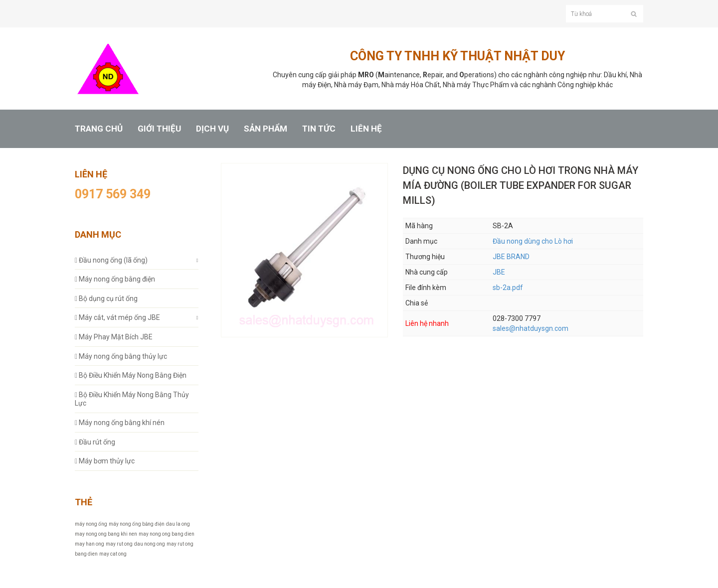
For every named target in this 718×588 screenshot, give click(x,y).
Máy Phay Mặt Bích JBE (114, 337)
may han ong (90, 544)
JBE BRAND (511, 257)
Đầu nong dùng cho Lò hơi (533, 241)
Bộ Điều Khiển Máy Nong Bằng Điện (131, 375)
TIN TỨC (319, 129)
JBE (499, 272)
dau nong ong (150, 544)
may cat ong (113, 554)
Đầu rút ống (95, 442)
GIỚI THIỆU (159, 129)
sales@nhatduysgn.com (531, 328)
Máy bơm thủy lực (105, 461)
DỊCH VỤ (212, 129)
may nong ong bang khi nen (106, 534)
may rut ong (119, 544)
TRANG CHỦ (99, 129)
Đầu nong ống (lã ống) (111, 260)
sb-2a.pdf (508, 288)
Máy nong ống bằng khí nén (120, 423)
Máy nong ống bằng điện (115, 279)
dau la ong (178, 524)
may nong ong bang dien (167, 534)
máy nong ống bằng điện (137, 524)
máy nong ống (91, 524)
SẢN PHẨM (266, 129)
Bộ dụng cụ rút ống (106, 298)
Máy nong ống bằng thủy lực (121, 356)
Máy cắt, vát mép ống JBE (117, 317)
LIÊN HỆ (366, 129)
